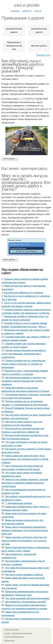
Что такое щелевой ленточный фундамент (28, 598)
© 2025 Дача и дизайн (11, 630)
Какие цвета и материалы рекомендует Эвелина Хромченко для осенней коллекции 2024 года (25, 530)
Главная (15, 11)
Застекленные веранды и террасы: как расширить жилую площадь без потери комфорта (24, 381)
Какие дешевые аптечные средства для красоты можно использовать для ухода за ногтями (24, 541)
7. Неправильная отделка (19, 503)
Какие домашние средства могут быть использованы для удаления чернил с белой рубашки (25, 459)
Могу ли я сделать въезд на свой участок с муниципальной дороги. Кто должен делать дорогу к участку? (26, 182)
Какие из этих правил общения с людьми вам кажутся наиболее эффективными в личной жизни (25, 483)
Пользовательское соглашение (22, 633)
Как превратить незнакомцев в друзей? (26, 602)
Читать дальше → (10, 159)
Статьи (38, 11)
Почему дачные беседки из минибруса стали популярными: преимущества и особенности (24, 354)
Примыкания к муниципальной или (14, 46)
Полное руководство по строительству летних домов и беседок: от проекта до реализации (23, 364)
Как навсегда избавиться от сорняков (24, 293)
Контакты (7, 633)
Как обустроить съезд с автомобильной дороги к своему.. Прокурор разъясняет (23, 66)
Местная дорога (39, 46)
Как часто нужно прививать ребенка (24, 575)
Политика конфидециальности (14, 637)
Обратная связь (9, 641)
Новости (27, 11)
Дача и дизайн (27, 5)
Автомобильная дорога (39, 30)
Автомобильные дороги (14, 30)
